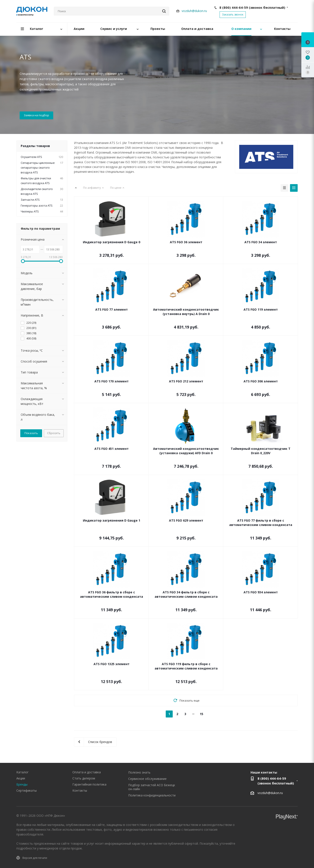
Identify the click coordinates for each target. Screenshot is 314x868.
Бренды (22, 784)
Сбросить (54, 433)
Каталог (22, 772)
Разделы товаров (35, 146)
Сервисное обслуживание (147, 779)
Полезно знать (139, 772)
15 (201, 714)
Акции (21, 778)
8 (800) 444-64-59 (252, 7)
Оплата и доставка (87, 772)
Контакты (80, 790)
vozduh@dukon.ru (194, 11)
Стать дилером (84, 778)
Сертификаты (26, 790)
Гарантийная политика (89, 784)
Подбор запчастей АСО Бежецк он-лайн (152, 787)
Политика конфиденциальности (152, 795)
